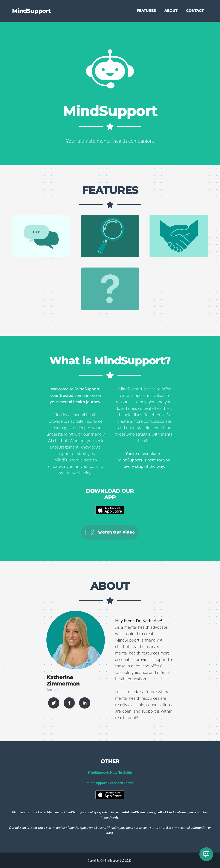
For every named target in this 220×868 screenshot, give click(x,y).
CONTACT (195, 11)
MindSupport (32, 11)
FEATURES (146, 11)
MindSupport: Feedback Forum (110, 783)
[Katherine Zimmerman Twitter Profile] (54, 703)
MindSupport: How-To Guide (110, 772)
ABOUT (171, 11)
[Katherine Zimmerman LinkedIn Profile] (85, 703)
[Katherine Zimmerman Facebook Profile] (69, 703)
